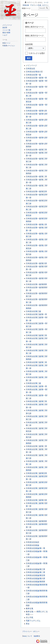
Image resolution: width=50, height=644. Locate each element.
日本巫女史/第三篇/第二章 (36, 362)
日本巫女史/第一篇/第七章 (36, 111)
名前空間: (29, 44)
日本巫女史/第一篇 (33, 75)
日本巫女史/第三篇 (33, 311)
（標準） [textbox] (31, 48)
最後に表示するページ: (35, 36)
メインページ (31, 65)
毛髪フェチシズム (33, 621)
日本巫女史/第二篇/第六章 (36, 500)
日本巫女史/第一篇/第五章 (36, 191)
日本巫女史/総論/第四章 (35, 582)
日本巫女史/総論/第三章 (35, 569)
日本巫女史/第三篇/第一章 (36, 314)
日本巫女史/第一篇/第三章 (36, 150)
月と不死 (29, 617)
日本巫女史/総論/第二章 (35, 572)
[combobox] (35, 48)
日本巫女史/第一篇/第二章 (36, 176)
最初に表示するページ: (35, 27)
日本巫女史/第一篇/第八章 (36, 224)
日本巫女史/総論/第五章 (35, 575)
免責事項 (37, 636)
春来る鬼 (29, 608)
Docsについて (27, 636)
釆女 (28, 624)
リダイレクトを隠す (37, 53)
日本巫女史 (30, 69)
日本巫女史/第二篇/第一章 (36, 386)
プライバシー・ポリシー (31, 631)
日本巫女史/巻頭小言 (34, 72)
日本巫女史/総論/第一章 (35, 548)
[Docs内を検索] (44, 8)
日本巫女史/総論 (32, 545)
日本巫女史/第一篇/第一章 (36, 78)
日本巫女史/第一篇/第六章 (36, 263)
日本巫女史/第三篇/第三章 (36, 335)
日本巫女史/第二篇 (33, 383)
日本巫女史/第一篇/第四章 (36, 284)
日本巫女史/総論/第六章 (35, 578)
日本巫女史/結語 (32, 542)
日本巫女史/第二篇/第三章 (36, 401)
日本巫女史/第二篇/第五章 (36, 473)
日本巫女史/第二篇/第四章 (36, 521)
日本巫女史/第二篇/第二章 (36, 446)
